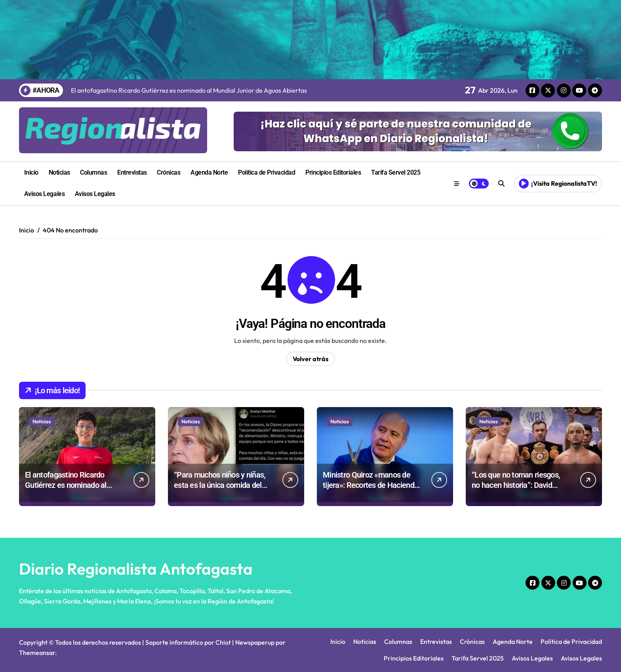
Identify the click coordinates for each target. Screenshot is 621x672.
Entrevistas (132, 172)
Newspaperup (255, 642)
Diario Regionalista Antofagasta (136, 569)
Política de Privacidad (267, 172)
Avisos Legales (44, 194)
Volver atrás (310, 359)
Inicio (31, 172)
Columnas (93, 172)
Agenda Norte (209, 172)
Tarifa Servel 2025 (396, 172)
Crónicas (169, 172)
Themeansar (37, 653)
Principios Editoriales (333, 172)
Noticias (59, 172)
